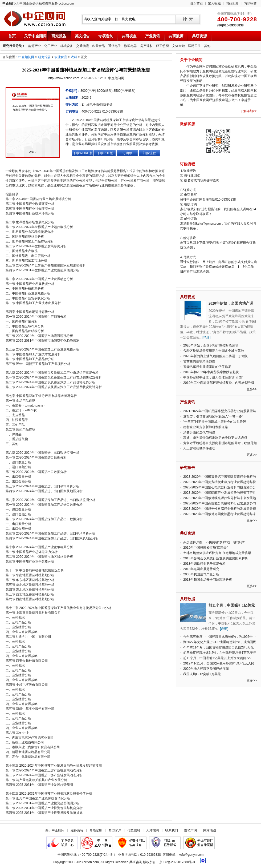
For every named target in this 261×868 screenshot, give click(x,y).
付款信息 (134, 830)
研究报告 (59, 36)
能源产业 (35, 46)
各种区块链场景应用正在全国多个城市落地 (214, 351)
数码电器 (130, 46)
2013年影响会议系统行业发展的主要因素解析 (216, 558)
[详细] (207, 337)
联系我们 (172, 830)
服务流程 (77, 830)
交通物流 (83, 46)
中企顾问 (35, 19)
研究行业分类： (14, 46)
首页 (12, 36)
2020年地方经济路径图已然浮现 (206, 669)
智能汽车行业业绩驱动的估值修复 (207, 367)
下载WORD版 (83, 153)
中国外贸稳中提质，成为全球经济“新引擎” (213, 377)
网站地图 (232, 3)
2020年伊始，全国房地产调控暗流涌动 (211, 345)
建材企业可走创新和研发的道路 (206, 427)
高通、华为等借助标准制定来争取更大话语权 (215, 438)
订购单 (127, 153)
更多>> (252, 389)
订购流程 (149, 153)
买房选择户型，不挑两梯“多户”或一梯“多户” (214, 542)
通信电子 (115, 46)
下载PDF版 (105, 153)
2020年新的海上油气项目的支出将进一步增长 (216, 356)
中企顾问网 (26, 57)
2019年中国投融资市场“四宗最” (205, 548)
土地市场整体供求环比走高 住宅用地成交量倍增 (217, 553)
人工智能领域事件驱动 (199, 448)
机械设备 (67, 46)
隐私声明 (190, 830)
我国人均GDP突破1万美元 (202, 674)
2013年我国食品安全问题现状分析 (208, 580)
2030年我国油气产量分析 (201, 574)
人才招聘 (153, 830)
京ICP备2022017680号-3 (177, 862)
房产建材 (146, 46)
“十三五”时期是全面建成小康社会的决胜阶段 (215, 422)
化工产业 (51, 46)
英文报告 (82, 36)
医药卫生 (194, 46)
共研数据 (176, 36)
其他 (207, 46)
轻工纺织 (162, 46)
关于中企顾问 (35, 36)
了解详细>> (248, 111)
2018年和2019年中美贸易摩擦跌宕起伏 (211, 372)
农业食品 (99, 46)
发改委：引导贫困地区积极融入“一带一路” (213, 416)
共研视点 (129, 36)
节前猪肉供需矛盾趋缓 (199, 361)
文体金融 (178, 46)
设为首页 (197, 3)
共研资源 (199, 36)
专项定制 (106, 36)
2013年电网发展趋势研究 (201, 569)
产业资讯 (153, 36)
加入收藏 (214, 3)
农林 (74, 57)
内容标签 (250, 3)
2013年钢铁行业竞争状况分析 (204, 564)
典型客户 (115, 830)
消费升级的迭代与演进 (199, 432)
